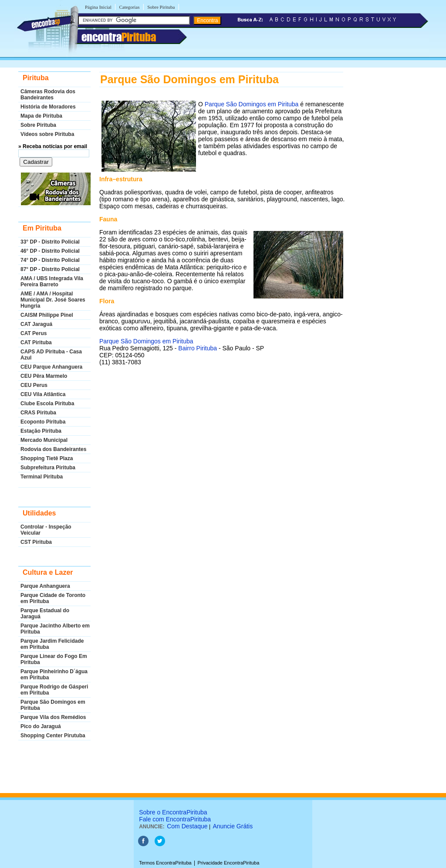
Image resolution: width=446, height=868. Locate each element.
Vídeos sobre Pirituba (47, 134)
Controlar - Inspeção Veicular (46, 530)
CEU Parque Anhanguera (51, 367)
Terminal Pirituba (42, 477)
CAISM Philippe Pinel (47, 315)
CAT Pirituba (36, 342)
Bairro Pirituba (198, 348)
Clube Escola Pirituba (47, 403)
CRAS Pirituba (38, 413)
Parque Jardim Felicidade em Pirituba (52, 644)
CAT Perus (34, 333)
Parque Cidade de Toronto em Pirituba (53, 598)
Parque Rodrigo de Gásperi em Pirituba (54, 690)
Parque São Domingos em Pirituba (53, 705)
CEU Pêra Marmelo (44, 376)
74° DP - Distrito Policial (50, 260)
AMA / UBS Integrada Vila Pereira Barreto (52, 281)
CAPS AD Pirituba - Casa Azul (51, 355)
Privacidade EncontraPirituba (228, 863)
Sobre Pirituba (161, 7)
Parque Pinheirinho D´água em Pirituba (54, 675)
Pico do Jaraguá (41, 726)
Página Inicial (98, 7)
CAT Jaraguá (36, 324)
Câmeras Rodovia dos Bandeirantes (48, 95)
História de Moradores (48, 107)
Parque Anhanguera (45, 586)
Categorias (129, 7)
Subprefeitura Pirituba (48, 468)
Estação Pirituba (41, 431)
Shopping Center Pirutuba (53, 736)
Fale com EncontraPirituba (175, 819)
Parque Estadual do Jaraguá (45, 614)
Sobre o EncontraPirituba (173, 812)
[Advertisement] (221, 458)
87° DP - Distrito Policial (50, 269)
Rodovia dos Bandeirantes (53, 449)
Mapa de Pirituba (41, 116)
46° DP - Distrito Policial (50, 251)
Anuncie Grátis (233, 826)
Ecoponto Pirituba (43, 422)
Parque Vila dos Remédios (53, 717)
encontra (119, 37)
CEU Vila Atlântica (43, 394)
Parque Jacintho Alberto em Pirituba (55, 629)
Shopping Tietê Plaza (47, 458)
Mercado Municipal (44, 440)
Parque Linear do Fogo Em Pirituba (54, 659)
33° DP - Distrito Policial (50, 242)
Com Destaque (187, 826)
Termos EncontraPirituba (165, 863)
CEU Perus (34, 385)
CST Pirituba (36, 542)
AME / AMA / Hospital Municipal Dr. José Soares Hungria (53, 300)
